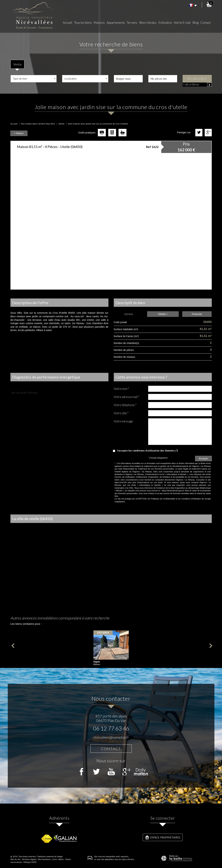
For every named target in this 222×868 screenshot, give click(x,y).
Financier (197, 314)
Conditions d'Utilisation (191, 499)
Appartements (116, 23)
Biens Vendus (148, 23)
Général (129, 314)
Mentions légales (29, 859)
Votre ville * (121, 413)
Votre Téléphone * (125, 405)
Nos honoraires (44, 859)
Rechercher (197, 79)
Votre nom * (121, 389)
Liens (54, 859)
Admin (61, 859)
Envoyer (203, 459)
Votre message (123, 421)
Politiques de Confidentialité (163, 499)
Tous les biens (83, 23)
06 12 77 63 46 (111, 728)
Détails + (163, 314)
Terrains (132, 23)
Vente (17, 64)
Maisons (99, 23)
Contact (205, 23)
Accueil (68, 23)
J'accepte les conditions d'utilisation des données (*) (147, 451)
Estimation (165, 23)
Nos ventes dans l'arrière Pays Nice (38, 124)
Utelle (61, 124)
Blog (196, 23)
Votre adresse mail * (127, 397)
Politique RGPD (30, 862)
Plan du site (15, 859)
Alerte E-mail (182, 23)
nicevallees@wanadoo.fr (111, 737)
